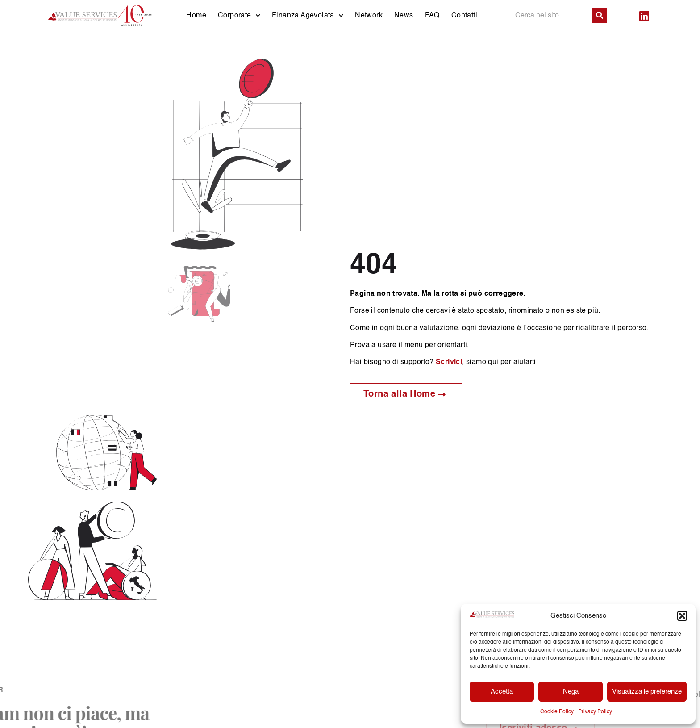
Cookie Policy (557, 712)
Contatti (464, 16)
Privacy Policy (595, 712)
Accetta (502, 692)
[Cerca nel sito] (553, 16)
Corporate (239, 15)
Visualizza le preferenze (647, 692)
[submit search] (600, 16)
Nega (571, 692)
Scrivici (449, 362)
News (404, 16)
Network (369, 16)
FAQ (432, 16)
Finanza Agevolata (308, 15)
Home (196, 16)
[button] (682, 616)
